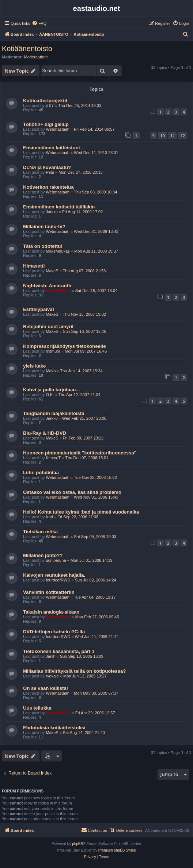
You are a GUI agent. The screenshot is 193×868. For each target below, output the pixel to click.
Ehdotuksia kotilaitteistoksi (54, 728)
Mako (51, 371)
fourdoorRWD (58, 580)
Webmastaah (58, 129)
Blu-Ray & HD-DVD (45, 433)
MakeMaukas (58, 251)
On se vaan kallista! (46, 688)
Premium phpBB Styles (117, 850)
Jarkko (52, 212)
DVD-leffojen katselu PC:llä (54, 632)
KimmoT (53, 458)
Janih (50, 656)
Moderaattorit (36, 57)
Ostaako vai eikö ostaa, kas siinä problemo (72, 492)
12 (183, 136)
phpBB (77, 844)
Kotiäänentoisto (27, 49)
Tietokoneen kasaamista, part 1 (59, 651)
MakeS (52, 271)
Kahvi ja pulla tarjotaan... (51, 390)
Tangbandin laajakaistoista (54, 413)
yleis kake (34, 366)
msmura (53, 351)
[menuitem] (39, 23)
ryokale (52, 676)
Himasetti (34, 266)
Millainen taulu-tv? (44, 226)
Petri (50, 172)
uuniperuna (56, 560)
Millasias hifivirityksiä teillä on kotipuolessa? (74, 671)
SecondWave (58, 291)
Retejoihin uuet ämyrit (48, 327)
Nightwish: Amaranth (47, 286)
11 (173, 136)
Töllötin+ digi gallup (46, 124)
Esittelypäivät (39, 309)
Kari (49, 517)
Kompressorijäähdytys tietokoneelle (64, 346)
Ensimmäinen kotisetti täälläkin (59, 207)
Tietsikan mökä (40, 532)
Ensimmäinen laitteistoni (51, 148)
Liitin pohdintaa (41, 473)
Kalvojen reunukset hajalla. (54, 575)
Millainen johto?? (43, 555)
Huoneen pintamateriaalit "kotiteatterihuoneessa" (80, 453)
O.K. (50, 395)
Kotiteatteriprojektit (45, 101)
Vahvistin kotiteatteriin (49, 592)
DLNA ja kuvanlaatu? (47, 167)
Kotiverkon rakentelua (48, 187)
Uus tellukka (37, 708)
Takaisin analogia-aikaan (51, 612)
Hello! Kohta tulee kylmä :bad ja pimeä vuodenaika (81, 512)
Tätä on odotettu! (43, 246)
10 (162, 136)
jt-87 (50, 105)
